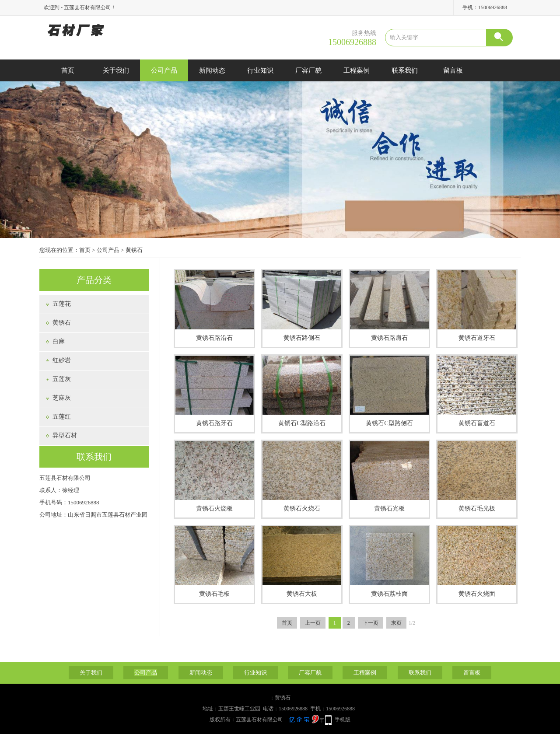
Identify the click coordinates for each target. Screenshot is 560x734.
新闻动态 (212, 70)
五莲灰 (62, 379)
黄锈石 (134, 250)
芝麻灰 (62, 398)
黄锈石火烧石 (302, 509)
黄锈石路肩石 (389, 338)
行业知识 (260, 70)
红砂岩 (62, 360)
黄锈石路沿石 (214, 338)
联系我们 (405, 70)
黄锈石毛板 (214, 594)
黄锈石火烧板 (214, 509)
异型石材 (65, 435)
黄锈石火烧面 (477, 594)
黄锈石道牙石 (477, 338)
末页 (396, 623)
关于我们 (116, 70)
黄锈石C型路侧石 (389, 423)
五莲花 (62, 304)
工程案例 (357, 70)
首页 (68, 70)
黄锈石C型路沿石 (302, 423)
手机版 (343, 720)
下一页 (371, 623)
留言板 (453, 70)
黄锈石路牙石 (214, 423)
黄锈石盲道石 (477, 423)
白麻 (59, 341)
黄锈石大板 (302, 594)
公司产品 (164, 70)
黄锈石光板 (389, 509)
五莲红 (62, 417)
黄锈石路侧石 (302, 338)
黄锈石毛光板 (477, 509)
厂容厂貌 (308, 70)
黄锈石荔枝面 (389, 594)
